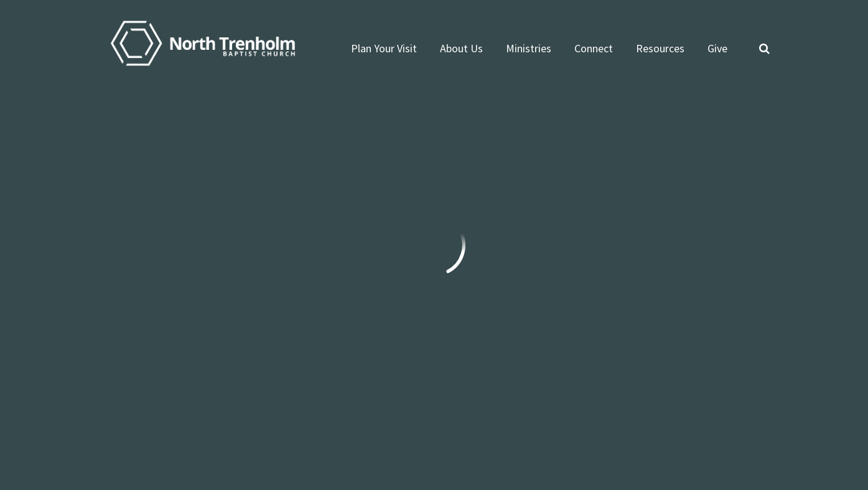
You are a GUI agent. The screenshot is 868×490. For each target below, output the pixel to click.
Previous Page (151, 158)
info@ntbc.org (134, 326)
